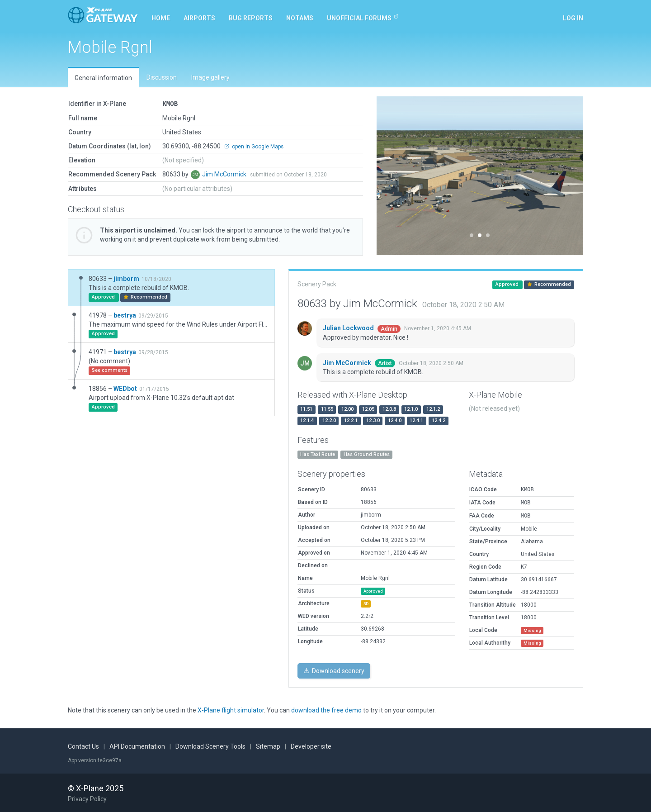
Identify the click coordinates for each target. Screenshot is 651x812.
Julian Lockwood (349, 328)
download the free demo (326, 710)
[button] (392, 176)
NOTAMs (300, 18)
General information (103, 78)
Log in (573, 18)
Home (161, 18)
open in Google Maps (254, 146)
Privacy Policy (87, 798)
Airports (199, 18)
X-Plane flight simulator (231, 710)
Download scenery (334, 670)
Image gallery (210, 77)
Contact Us (83, 746)
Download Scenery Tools (210, 746)
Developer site (311, 746)
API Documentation (137, 746)
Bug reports (251, 18)
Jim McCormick (225, 174)
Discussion (162, 77)
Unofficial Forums (363, 18)
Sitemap (268, 746)
